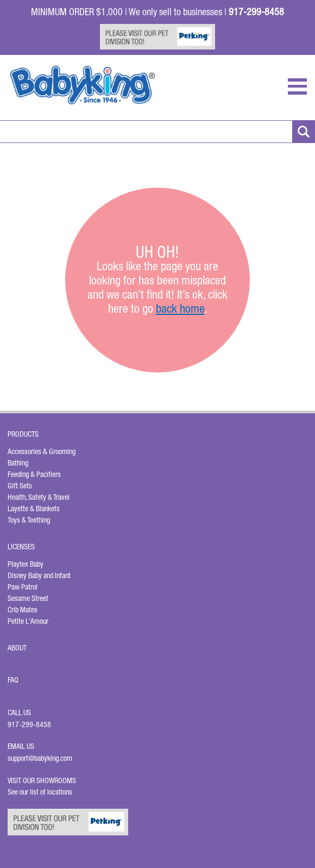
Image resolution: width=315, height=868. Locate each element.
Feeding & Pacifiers (34, 474)
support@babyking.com (40, 758)
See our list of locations (40, 792)
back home (180, 308)
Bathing (18, 463)
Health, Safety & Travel (39, 497)
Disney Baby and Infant (39, 575)
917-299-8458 (29, 724)
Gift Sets (20, 486)
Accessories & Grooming (42, 451)
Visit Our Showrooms (43, 780)
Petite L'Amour (28, 621)
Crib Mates (23, 610)
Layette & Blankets (34, 509)
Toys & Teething (29, 520)
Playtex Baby (26, 564)
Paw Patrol (23, 587)
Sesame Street (28, 598)
